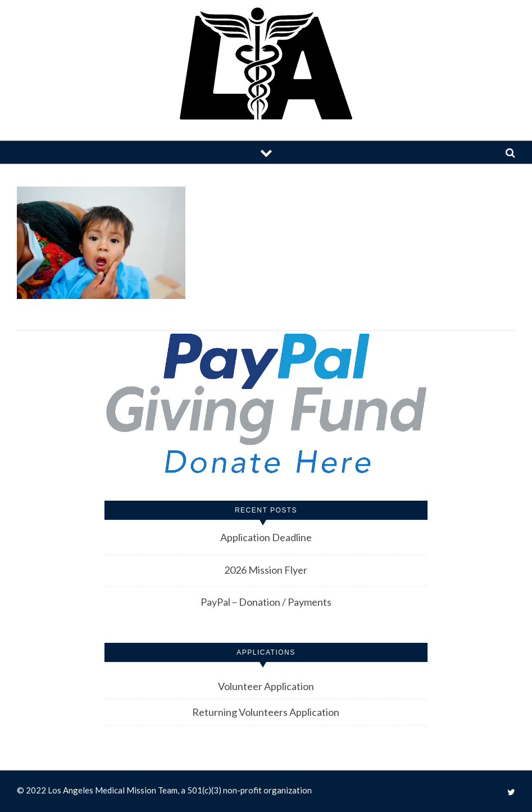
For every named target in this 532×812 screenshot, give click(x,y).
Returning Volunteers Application (266, 712)
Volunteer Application (266, 686)
